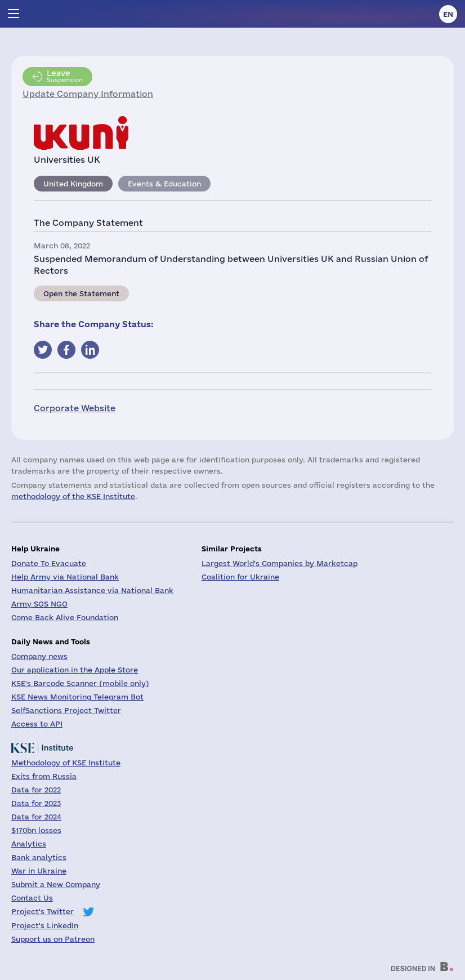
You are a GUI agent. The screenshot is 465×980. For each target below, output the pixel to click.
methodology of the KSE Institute (73, 496)
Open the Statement (81, 293)
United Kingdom (73, 184)
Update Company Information (88, 94)
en (448, 14)
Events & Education (164, 184)
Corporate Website (75, 408)
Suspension (65, 76)
